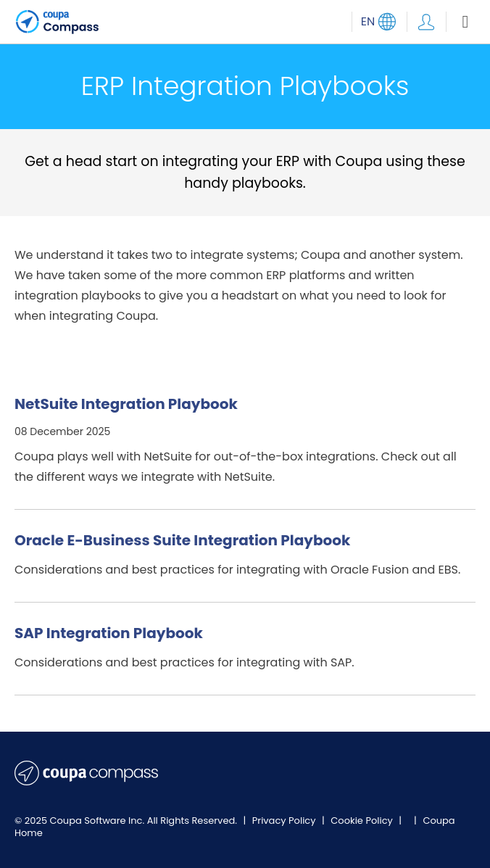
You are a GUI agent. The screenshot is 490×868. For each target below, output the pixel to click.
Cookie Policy (363, 821)
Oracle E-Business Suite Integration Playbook (182, 540)
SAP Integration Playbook (109, 633)
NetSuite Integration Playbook (126, 404)
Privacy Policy (285, 821)
